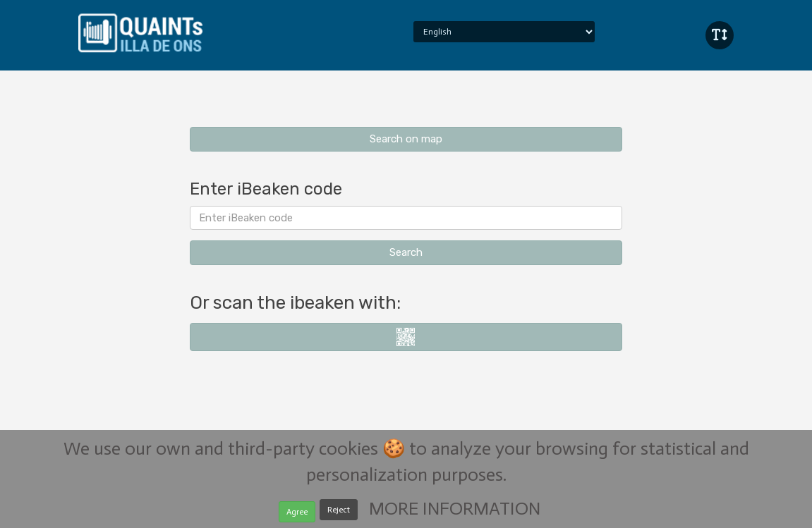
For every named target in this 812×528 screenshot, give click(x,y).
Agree (297, 516)
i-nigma (406, 337)
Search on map (406, 139)
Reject (339, 514)
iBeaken (140, 32)
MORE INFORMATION (455, 513)
